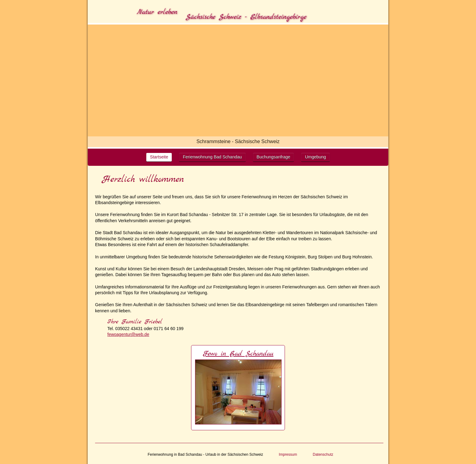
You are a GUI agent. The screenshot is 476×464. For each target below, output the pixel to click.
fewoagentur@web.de (128, 334)
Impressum (288, 454)
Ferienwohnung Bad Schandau (212, 157)
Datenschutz (323, 454)
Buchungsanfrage (274, 157)
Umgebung (315, 157)
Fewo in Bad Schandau (238, 354)
